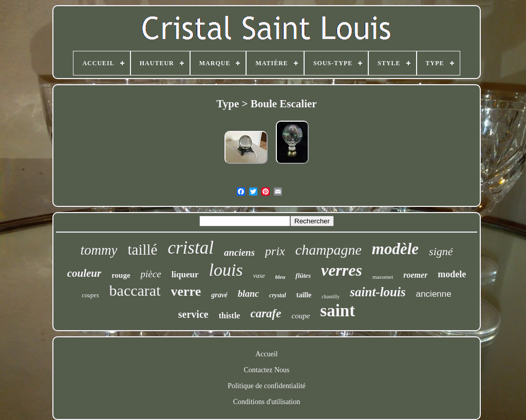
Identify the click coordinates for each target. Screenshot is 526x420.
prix (275, 251)
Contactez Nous (266, 370)
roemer (415, 275)
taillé (142, 250)
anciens (239, 252)
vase (259, 275)
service (193, 314)
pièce (151, 274)
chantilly (331, 297)
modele (452, 274)
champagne (328, 250)
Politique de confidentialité (267, 386)
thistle (230, 316)
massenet (383, 277)
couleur (84, 273)
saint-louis (378, 292)
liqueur (185, 274)
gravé (219, 295)
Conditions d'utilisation (267, 402)
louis (226, 270)
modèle (395, 249)
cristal (190, 248)
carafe (266, 313)
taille (304, 295)
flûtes (303, 275)
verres (342, 270)
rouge (121, 275)
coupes (90, 295)
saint (337, 311)
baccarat (135, 290)
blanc (248, 294)
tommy (99, 250)
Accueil (267, 354)
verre (186, 291)
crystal (278, 295)
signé (441, 251)
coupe (300, 316)
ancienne (434, 294)
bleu (280, 277)
